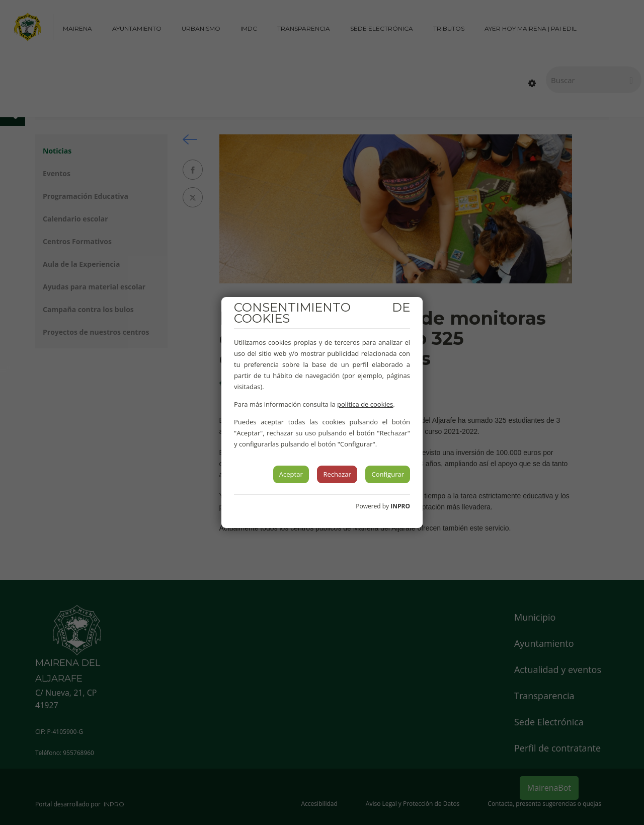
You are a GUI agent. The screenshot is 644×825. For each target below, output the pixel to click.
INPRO (400, 506)
